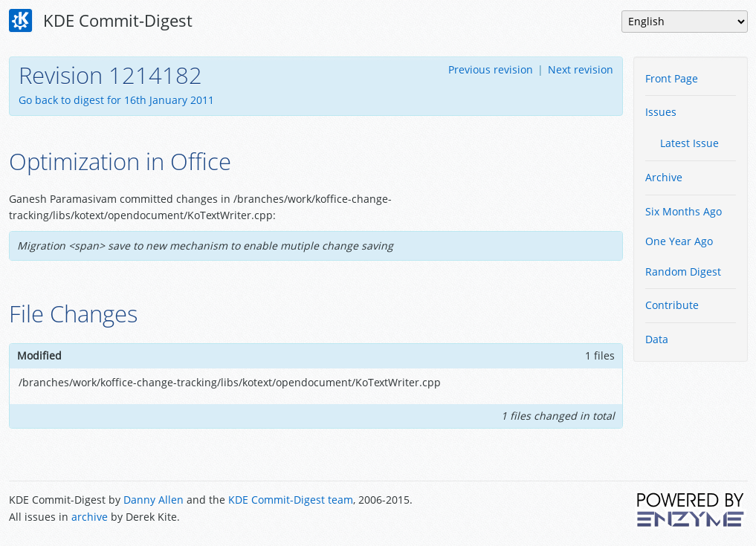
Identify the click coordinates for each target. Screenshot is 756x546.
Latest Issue (689, 143)
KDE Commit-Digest (101, 21)
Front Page (672, 78)
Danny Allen (154, 500)
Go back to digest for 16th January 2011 (116, 100)
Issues (661, 112)
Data (657, 339)
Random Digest (683, 272)
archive (90, 517)
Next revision (581, 69)
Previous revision (491, 69)
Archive (664, 177)
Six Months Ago (684, 211)
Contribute (672, 305)
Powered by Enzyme (691, 510)
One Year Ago (679, 241)
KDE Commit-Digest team (291, 500)
